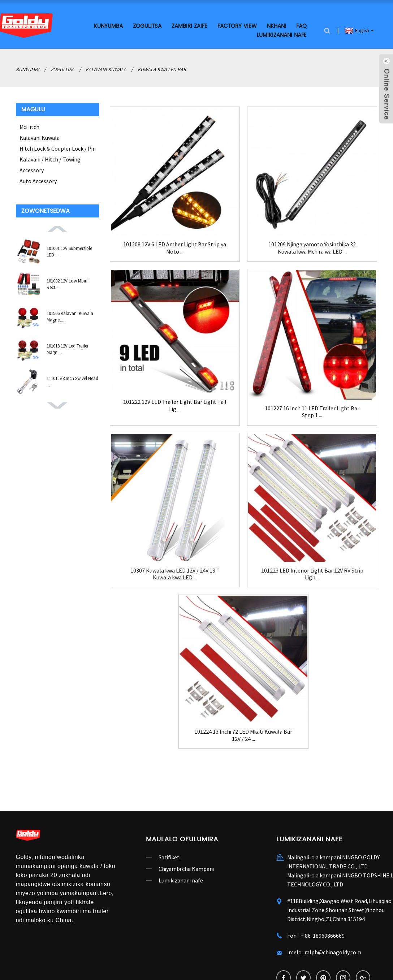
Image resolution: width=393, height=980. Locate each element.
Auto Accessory (38, 181)
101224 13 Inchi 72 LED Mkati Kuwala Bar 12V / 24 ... (243, 735)
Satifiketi (170, 857)
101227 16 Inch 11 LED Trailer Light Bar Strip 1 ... (312, 412)
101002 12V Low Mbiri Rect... (67, 284)
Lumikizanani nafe (282, 35)
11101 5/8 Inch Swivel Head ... (72, 382)
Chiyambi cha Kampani (186, 869)
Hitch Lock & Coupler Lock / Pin (58, 148)
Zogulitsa (147, 26)
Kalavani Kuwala (106, 69)
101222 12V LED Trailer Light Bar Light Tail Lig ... (175, 405)
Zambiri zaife (189, 26)
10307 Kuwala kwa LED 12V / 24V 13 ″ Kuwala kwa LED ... (175, 574)
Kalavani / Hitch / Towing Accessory (50, 165)
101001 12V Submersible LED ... (69, 252)
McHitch (29, 127)
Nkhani (277, 26)
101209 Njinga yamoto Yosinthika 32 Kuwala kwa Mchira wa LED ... (312, 248)
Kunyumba (108, 26)
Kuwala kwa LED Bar (162, 69)
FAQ (301, 26)
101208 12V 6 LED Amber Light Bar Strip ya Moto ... (175, 248)
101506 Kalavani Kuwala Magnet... (70, 317)
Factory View (237, 26)
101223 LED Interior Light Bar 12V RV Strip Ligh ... (312, 574)
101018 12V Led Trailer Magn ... (68, 349)
